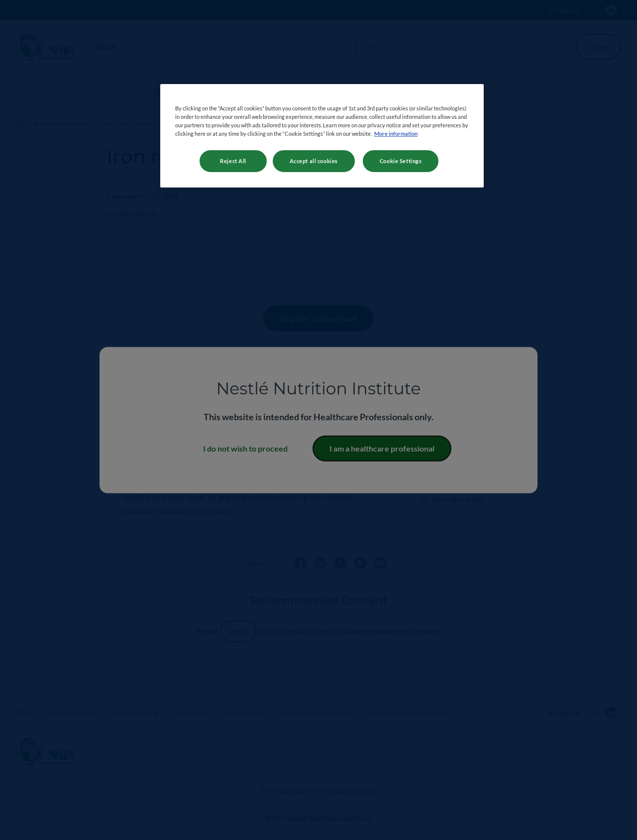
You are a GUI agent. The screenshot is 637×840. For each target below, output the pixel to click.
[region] (322, 136)
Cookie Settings (401, 161)
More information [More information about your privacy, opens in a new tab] (396, 134)
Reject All (233, 161)
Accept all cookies (314, 161)
